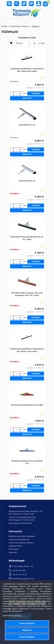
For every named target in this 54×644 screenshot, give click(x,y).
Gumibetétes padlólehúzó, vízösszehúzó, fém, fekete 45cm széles (27, 70)
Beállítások (27, 630)
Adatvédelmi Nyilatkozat (19, 539)
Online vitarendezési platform (21, 543)
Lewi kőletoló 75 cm (27, 125)
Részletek (27, 98)
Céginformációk (15, 546)
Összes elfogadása (27, 637)
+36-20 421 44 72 (20, 574)
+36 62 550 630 (19, 570)
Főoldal (4, 26)
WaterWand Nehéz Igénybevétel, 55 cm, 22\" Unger (27, 238)
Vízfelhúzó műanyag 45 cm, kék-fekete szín (27, 462)
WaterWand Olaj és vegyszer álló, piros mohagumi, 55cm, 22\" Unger (27, 294)
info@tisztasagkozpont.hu (23, 579)
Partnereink (14, 549)
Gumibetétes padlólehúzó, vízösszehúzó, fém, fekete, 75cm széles (27, 350)
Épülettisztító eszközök (19, 26)
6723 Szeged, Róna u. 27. (23, 566)
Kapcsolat (13, 552)
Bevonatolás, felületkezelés (20, 523)
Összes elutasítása (27, 623)
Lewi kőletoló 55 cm (27, 181)
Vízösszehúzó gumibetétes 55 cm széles (27, 405)
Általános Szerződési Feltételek (22, 536)
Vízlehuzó (35, 26)
